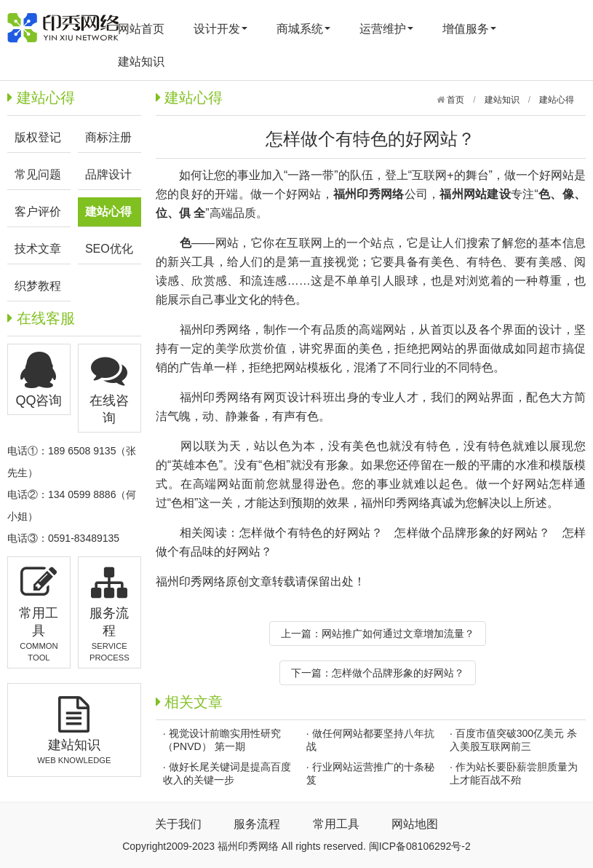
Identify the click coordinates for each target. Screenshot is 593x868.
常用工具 (336, 824)
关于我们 (178, 824)
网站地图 (415, 824)
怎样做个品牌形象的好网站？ (472, 533)
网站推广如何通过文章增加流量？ (398, 634)
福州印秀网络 (216, 330)
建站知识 (141, 62)
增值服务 (469, 29)
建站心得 (557, 100)
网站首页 (141, 29)
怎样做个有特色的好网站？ (311, 533)
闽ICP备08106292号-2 (420, 846)
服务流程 (257, 824)
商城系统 (303, 29)
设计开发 (220, 29)
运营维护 (386, 29)
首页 (454, 100)
